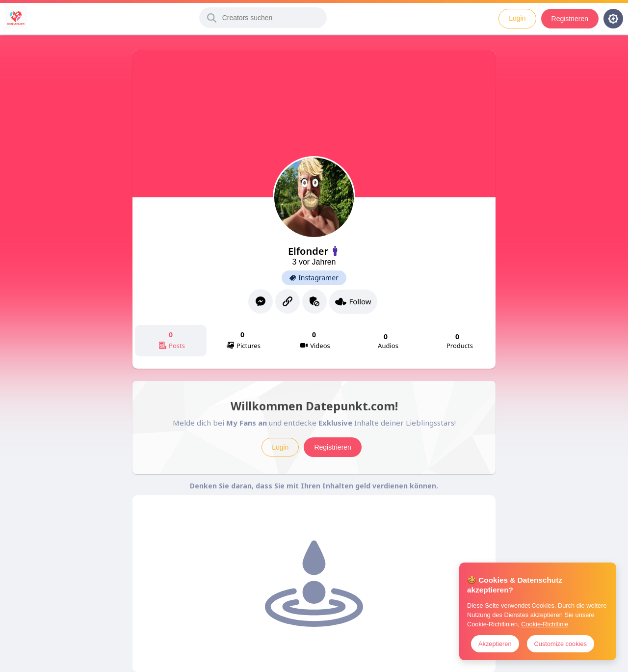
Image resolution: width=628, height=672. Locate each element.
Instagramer (314, 278)
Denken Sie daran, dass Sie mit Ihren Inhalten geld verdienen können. (314, 486)
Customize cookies (561, 644)
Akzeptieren (495, 644)
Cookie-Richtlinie (545, 624)
